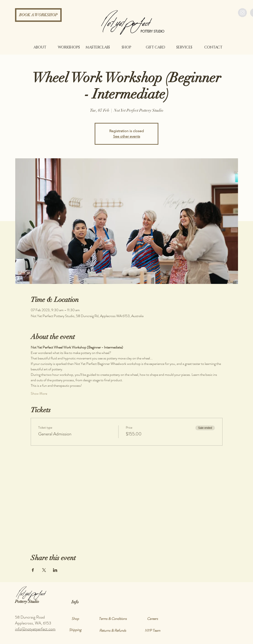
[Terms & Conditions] (113, 619)
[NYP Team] (152, 631)
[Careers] (152, 619)
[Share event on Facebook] (33, 570)
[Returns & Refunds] (113, 631)
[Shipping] (75, 630)
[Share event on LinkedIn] (55, 570)
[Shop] (75, 619)
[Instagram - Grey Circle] (242, 13)
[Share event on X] (44, 570)
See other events (127, 136)
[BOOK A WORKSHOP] (38, 15)
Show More (39, 394)
